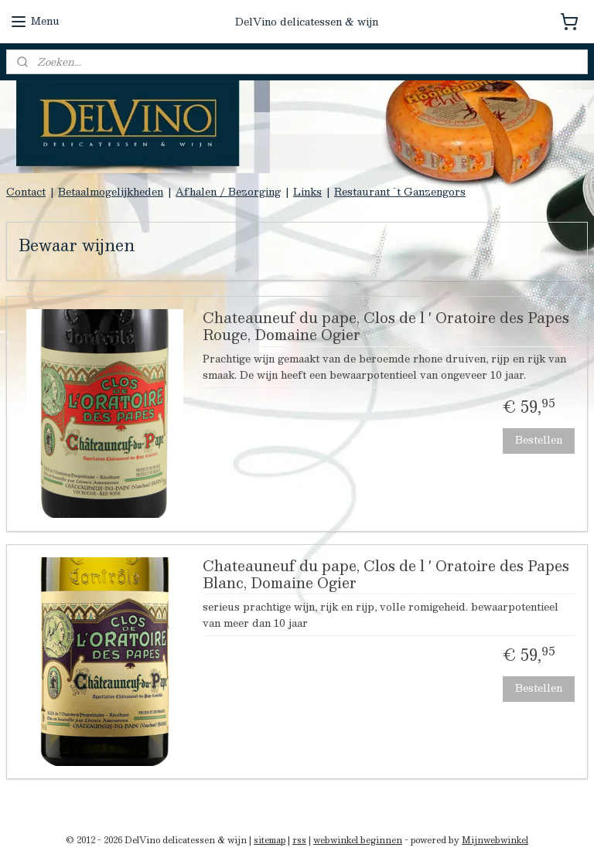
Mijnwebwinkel (495, 840)
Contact (26, 192)
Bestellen (539, 440)
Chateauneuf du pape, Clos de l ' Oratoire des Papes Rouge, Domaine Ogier (386, 328)
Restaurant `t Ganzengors (400, 192)
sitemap (270, 840)
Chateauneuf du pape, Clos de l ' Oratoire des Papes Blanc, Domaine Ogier (386, 576)
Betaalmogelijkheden (111, 192)
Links (307, 192)
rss (299, 840)
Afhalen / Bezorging (228, 192)
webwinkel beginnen (358, 840)
